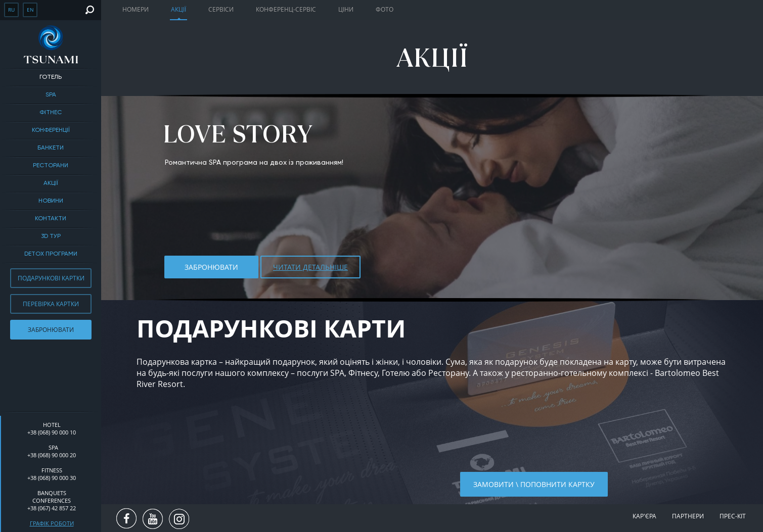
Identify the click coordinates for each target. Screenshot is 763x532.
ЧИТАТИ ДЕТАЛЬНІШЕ (310, 267)
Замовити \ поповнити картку (534, 484)
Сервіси (221, 9)
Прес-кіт (733, 516)
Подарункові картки (51, 278)
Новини (51, 201)
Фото (385, 9)
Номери (136, 9)
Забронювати (51, 330)
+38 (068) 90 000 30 (52, 478)
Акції (51, 183)
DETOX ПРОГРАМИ (51, 254)
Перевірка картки (51, 304)
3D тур (51, 236)
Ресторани (51, 166)
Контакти (51, 219)
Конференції (51, 130)
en (30, 10)
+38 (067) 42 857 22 (52, 508)
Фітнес (51, 113)
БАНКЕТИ (51, 148)
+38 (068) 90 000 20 (52, 455)
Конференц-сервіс (286, 9)
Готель (51, 77)
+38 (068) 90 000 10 (52, 432)
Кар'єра (644, 516)
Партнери (688, 516)
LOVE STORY (238, 134)
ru (11, 10)
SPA (51, 95)
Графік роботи (52, 523)
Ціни (346, 9)
